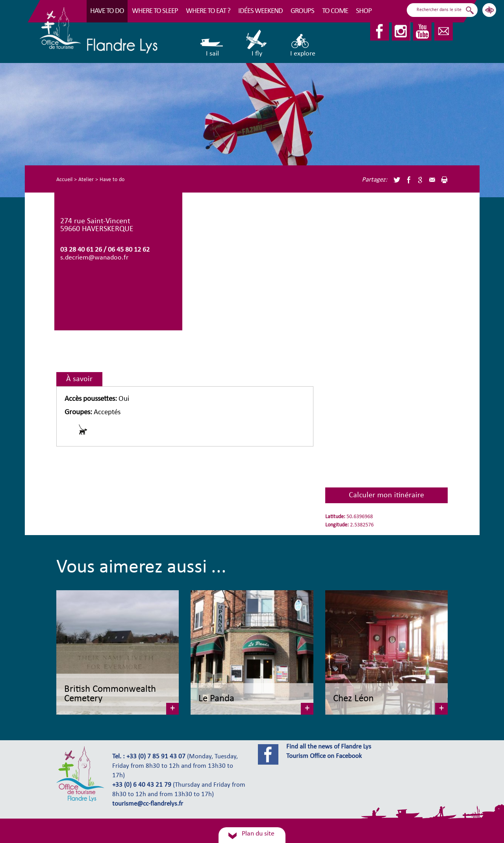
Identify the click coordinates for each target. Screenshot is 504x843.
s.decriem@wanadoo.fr (94, 258)
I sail (212, 43)
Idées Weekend (260, 11)
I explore (303, 43)
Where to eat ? (208, 11)
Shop (364, 11)
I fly (257, 43)
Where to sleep (155, 11)
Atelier (86, 180)
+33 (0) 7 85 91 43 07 (156, 757)
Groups (302, 11)
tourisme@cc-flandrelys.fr (148, 804)
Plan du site (258, 834)
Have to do (107, 11)
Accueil (65, 180)
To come (335, 11)
